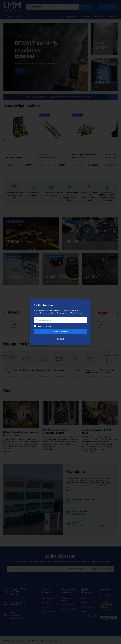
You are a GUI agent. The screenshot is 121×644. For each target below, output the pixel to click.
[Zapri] (86, 303)
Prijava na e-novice (60, 332)
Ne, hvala (61, 339)
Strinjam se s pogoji (44, 326)
